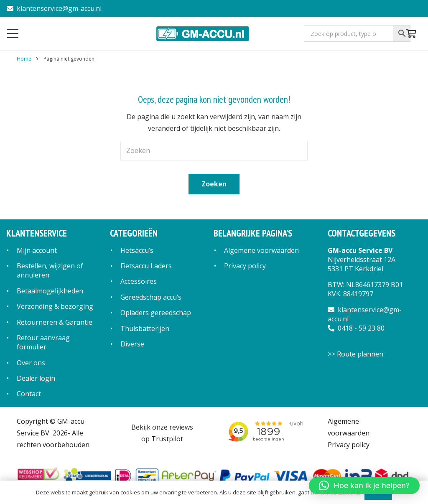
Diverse (132, 344)
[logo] (203, 33)
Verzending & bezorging (55, 306)
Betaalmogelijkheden (50, 291)
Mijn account (37, 250)
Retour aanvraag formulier (43, 342)
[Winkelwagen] (411, 33)
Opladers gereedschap (156, 313)
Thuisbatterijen (145, 328)
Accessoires (139, 281)
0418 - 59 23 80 (356, 328)
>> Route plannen (355, 354)
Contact (29, 394)
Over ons (31, 363)
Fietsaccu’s (137, 250)
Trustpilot (167, 439)
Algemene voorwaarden (261, 250)
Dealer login (36, 378)
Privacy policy (245, 266)
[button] (13, 33)
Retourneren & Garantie (55, 322)
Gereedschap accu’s (151, 297)
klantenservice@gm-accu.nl (54, 8)
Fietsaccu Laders (146, 266)
